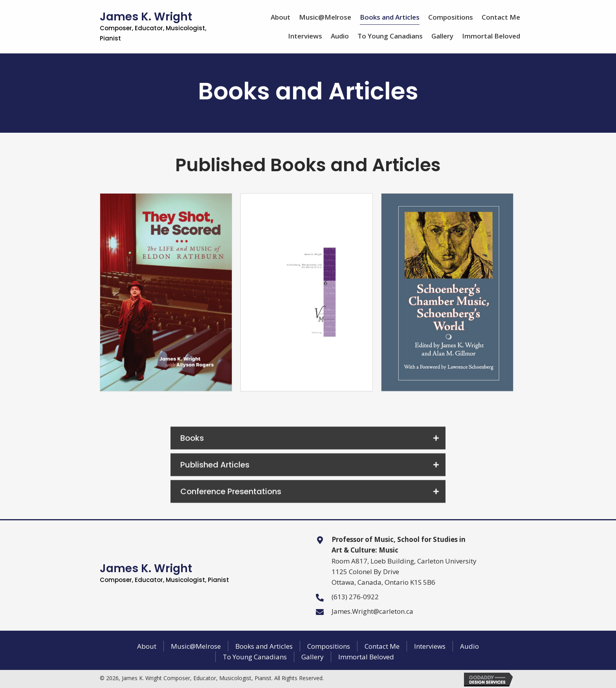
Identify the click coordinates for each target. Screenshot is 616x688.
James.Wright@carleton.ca (372, 611)
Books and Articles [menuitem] (264, 646)
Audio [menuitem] (469, 646)
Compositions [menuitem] (329, 646)
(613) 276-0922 (355, 597)
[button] (308, 452)
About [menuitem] (147, 646)
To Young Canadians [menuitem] (255, 657)
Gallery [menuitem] (313, 657)
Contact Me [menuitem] (382, 646)
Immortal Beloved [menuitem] (366, 657)
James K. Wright (153, 26)
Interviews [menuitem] (430, 646)
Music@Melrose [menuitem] (196, 646)
